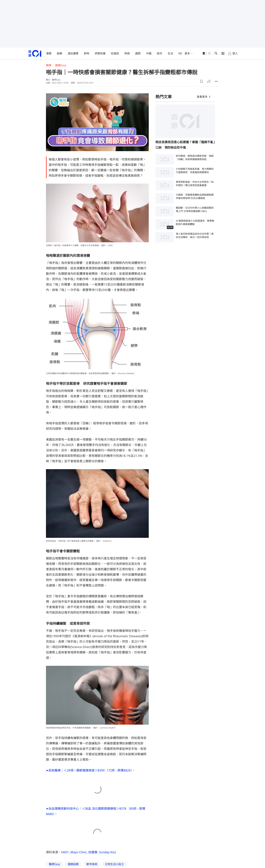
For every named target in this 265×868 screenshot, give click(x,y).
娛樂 (59, 53)
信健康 (93, 852)
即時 (87, 53)
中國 (149, 53)
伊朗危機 (100, 53)
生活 (170, 53)
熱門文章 (164, 97)
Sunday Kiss (107, 852)
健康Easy (61, 65)
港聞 (49, 53)
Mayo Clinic (79, 852)
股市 (160, 53)
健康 (49, 65)
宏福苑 (115, 53)
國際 (138, 53)
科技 (181, 53)
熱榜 (127, 53)
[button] (201, 81)
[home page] (35, 54)
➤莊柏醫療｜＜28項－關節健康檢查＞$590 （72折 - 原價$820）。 (91, 770)
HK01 (65, 852)
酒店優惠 (73, 53)
